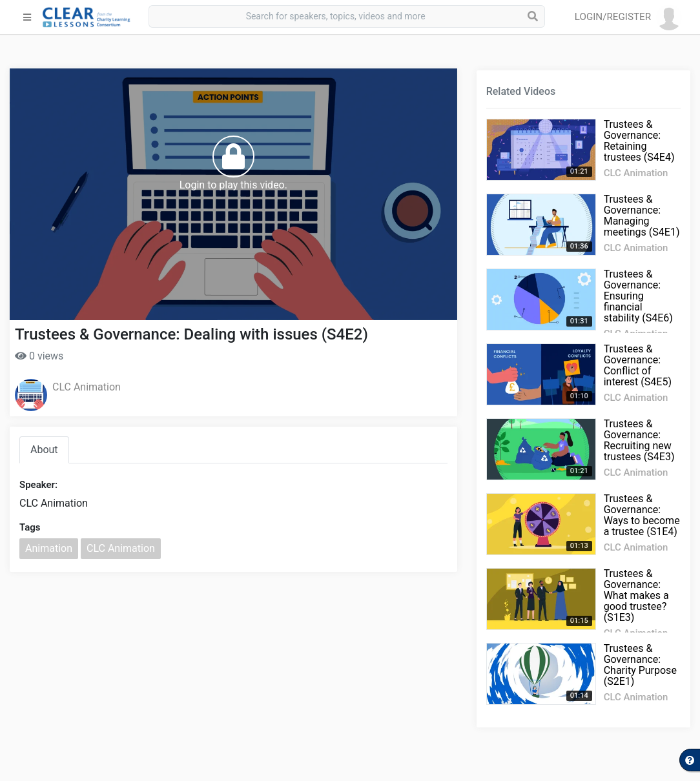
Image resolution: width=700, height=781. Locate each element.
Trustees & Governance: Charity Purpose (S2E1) (640, 665)
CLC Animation (87, 387)
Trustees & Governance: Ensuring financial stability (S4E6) (638, 296)
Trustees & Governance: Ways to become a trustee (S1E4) (642, 515)
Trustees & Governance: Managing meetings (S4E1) (642, 216)
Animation (49, 548)
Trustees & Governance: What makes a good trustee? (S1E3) (636, 595)
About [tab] (44, 450)
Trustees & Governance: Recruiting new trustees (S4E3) (639, 440)
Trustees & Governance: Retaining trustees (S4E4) (639, 141)
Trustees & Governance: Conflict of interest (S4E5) (638, 365)
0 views (39, 356)
